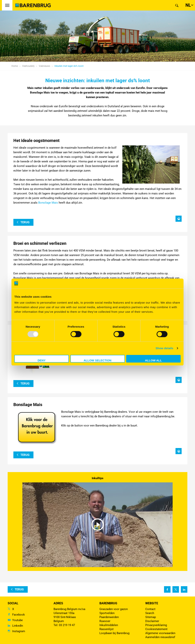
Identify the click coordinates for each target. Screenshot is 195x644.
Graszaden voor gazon (114, 609)
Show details (165, 348)
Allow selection (98, 360)
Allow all (154, 360)
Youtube (17, 620)
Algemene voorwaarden (160, 633)
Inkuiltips (98, 478)
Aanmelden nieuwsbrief (160, 637)
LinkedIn (18, 626)
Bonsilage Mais (48, 203)
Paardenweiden (109, 617)
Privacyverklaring (156, 625)
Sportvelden (107, 613)
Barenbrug (108, 603)
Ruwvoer (105, 621)
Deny (42, 360)
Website (152, 603)
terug (25, 222)
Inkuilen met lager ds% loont (69, 66)
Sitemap (151, 617)
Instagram (19, 631)
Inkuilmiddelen (109, 625)
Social (13, 603)
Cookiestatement (156, 629)
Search (150, 613)
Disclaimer (152, 621)
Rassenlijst (106, 629)
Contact (150, 609)
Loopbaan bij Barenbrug (114, 633)
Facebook (19, 615)
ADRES (58, 603)
